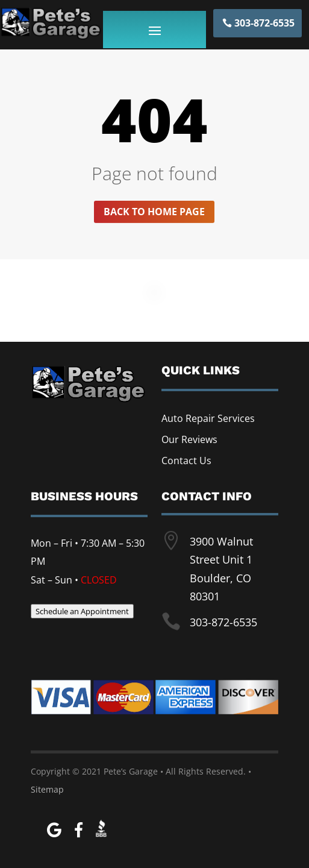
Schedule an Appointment (82, 611)
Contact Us (186, 461)
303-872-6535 (264, 23)
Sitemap (47, 789)
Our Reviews (189, 439)
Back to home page (154, 212)
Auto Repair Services (208, 418)
